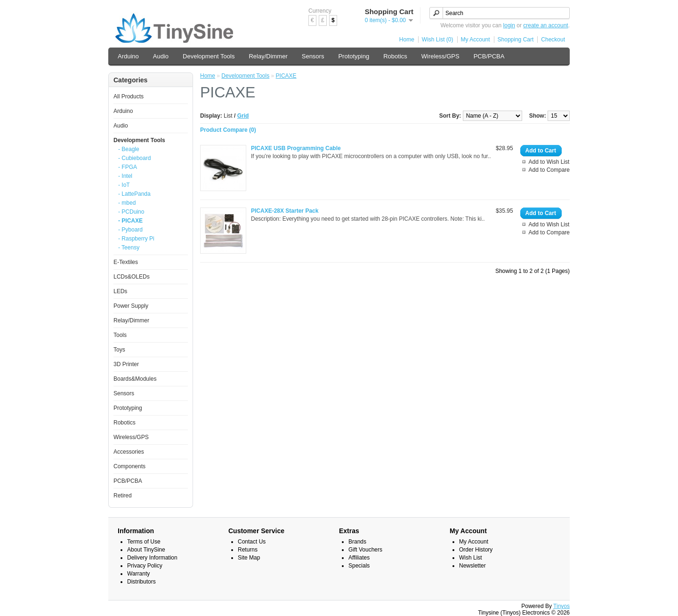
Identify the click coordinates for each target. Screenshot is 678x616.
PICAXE (286, 76)
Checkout (553, 40)
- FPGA (128, 167)
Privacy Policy (145, 566)
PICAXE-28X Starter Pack (285, 211)
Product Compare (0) (228, 130)
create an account (545, 25)
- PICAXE (130, 221)
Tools (120, 335)
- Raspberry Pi (136, 239)
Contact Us (252, 542)
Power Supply (131, 306)
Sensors (313, 56)
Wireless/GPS (440, 56)
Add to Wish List (549, 162)
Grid (243, 116)
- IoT (124, 185)
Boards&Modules (135, 379)
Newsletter (472, 566)
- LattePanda (134, 194)
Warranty (138, 574)
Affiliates (359, 558)
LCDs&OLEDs (132, 277)
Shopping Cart (516, 40)
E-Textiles (126, 262)
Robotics (395, 56)
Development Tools (209, 56)
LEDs (120, 291)
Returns (248, 550)
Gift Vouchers (365, 550)
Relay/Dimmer (268, 56)
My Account (476, 40)
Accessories (129, 452)
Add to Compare (549, 170)
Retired (123, 496)
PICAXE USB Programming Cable (296, 148)
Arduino (128, 56)
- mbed (127, 203)
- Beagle (129, 149)
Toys (119, 350)
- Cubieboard (134, 158)
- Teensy (129, 248)
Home (407, 40)
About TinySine (146, 550)
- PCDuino (131, 212)
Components (129, 466)
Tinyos (561, 606)
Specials (359, 566)
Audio (161, 56)
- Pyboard (130, 230)
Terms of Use (144, 542)
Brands (357, 542)
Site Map (249, 558)
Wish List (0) (438, 40)
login (509, 25)
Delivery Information (152, 558)
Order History (476, 550)
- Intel (125, 176)
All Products (129, 96)
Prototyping (354, 56)
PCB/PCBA (489, 56)
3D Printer (126, 364)
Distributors (141, 582)
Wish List (471, 558)
